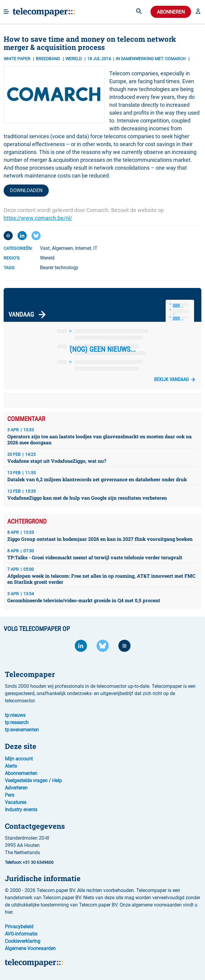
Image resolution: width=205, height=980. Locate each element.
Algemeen (62, 248)
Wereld (47, 258)
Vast (45, 248)
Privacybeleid (19, 927)
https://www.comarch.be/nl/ (38, 218)
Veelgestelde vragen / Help (33, 781)
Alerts (11, 766)
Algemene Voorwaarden (30, 948)
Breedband (48, 59)
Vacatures (16, 802)
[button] (198, 12)
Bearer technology (59, 268)
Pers (10, 795)
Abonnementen (21, 773)
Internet (83, 248)
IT (95, 248)
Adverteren (16, 788)
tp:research (17, 722)
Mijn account (19, 759)
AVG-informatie (21, 934)
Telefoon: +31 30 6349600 (29, 862)
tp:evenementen (22, 730)
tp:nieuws (15, 715)
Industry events (21, 810)
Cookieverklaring (23, 941)
